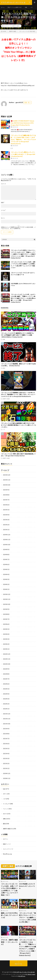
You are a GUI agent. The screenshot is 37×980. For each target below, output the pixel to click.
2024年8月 (6, 555)
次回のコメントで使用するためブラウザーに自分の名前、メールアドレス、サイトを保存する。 (18, 228)
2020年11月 (7, 778)
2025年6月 (6, 505)
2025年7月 (6, 500)
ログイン (6, 839)
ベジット (6, 809)
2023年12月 (7, 594)
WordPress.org (7, 854)
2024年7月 (6, 559)
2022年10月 (7, 664)
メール (3, 210)
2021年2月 (6, 764)
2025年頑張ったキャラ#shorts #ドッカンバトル (27, 886)
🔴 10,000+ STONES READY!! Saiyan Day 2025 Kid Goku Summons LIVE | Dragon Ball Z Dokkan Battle (22, 123)
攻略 (26, 7)
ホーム (3, 7)
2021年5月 (6, 749)
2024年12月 (7, 535)
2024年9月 (6, 550)
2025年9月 (6, 490)
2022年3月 (6, 699)
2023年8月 (6, 614)
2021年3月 (6, 758)
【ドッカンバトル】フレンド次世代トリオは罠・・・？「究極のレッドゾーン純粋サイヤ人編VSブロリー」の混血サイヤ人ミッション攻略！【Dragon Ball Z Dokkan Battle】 (27, 948)
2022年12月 (7, 654)
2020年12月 (7, 773)
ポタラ (5, 814)
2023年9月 (6, 609)
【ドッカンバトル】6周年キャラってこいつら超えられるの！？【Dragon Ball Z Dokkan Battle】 (23, 154)
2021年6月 (6, 744)
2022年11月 (7, 659)
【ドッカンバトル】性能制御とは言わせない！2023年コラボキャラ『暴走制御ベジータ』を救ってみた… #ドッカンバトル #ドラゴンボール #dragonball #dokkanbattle (18, 394)
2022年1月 (6, 709)
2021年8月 (6, 734)
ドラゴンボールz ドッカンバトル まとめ (23, 972)
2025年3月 (6, 520)
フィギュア (6, 804)
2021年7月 (6, 739)
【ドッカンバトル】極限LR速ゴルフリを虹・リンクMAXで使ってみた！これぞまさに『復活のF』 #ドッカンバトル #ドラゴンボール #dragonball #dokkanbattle (23, 139)
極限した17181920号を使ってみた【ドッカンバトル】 (9, 915)
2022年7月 (6, 679)
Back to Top (18, 964)
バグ (31, 7)
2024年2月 (6, 584)
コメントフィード (8, 849)
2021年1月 (6, 768)
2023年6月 (6, 624)
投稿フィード (7, 844)
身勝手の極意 (16, 26)
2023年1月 (6, 649)
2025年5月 (6, 510)
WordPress (22, 976)
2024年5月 (6, 569)
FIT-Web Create (30, 974)
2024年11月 (7, 540)
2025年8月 (6, 495)
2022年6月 (6, 684)
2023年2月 (6, 644)
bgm (4, 789)
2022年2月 (6, 704)
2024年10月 (7, 545)
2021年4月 (6, 754)
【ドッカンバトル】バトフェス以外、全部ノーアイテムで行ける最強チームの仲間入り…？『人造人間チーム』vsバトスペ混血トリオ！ (9, 889)
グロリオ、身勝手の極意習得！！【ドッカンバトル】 (9, 942)
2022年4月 (6, 694)
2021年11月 (7, 719)
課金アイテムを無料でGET (15, 7)
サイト (3, 218)
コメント (4, 184)
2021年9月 (6, 729)
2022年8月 (6, 674)
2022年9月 (6, 669)
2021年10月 (7, 724)
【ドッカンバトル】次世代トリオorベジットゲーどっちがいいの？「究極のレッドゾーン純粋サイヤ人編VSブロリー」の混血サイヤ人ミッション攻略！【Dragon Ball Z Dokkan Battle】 (23, 254)
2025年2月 (6, 525)
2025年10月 (7, 485)
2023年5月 (6, 629)
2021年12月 (7, 714)
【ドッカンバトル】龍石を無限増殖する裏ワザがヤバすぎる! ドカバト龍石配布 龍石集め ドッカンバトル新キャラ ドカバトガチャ (18, 425)
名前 (3, 203)
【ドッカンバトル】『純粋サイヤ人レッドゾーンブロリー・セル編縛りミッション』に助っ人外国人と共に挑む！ (27, 917)
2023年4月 (6, 634)
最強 (4, 368)
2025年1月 (6, 530)
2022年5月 (6, 689)
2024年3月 (6, 579)
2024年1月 (6, 589)
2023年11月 (7, 599)
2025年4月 (6, 515)
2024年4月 (6, 574)
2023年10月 (7, 604)
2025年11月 (7, 480)
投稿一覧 (27, 102)
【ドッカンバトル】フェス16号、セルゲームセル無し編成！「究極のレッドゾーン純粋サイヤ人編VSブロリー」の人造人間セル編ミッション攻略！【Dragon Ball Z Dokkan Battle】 (23, 298)
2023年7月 (6, 619)
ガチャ (5, 794)
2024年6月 (6, 564)
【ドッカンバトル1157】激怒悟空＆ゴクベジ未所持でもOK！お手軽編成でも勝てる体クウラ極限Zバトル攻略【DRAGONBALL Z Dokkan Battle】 (17, 335)
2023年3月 (6, 639)
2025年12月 (7, 475)
